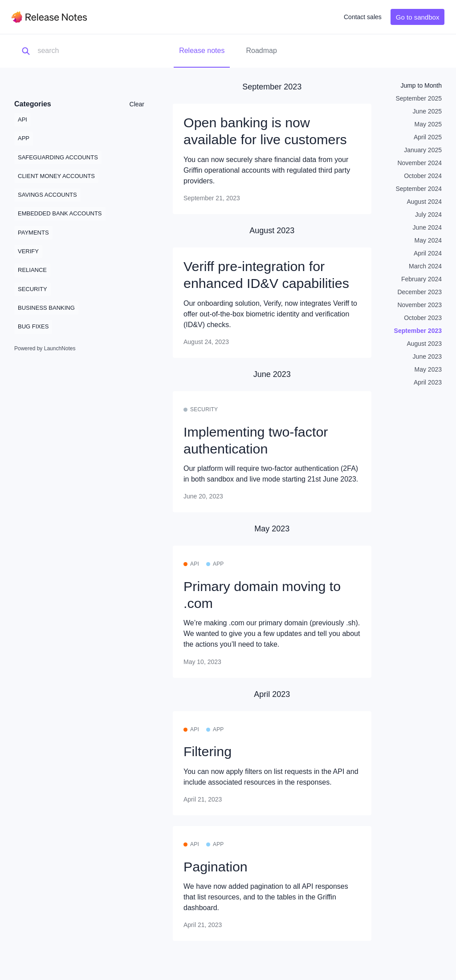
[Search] (82, 51)
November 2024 (419, 163)
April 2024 (428, 253)
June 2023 (427, 356)
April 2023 (428, 382)
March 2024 (425, 266)
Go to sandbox (418, 17)
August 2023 (424, 344)
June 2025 (427, 111)
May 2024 (428, 240)
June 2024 (427, 227)
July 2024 (428, 215)
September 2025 (419, 98)
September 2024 (419, 189)
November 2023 (419, 305)
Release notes (202, 51)
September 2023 (418, 331)
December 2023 (419, 292)
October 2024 (423, 176)
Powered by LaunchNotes (45, 348)
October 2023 (423, 318)
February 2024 (421, 279)
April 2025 (428, 137)
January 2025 (423, 150)
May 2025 (428, 124)
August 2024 (424, 202)
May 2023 (428, 369)
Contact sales (363, 17)
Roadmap (261, 51)
